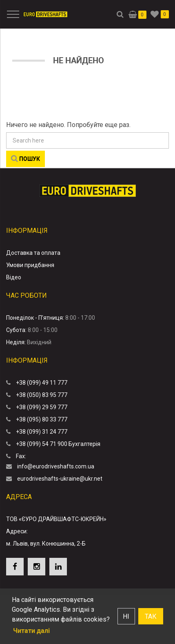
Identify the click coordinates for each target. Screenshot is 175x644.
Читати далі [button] (31, 631)
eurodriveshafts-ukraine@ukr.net (60, 479)
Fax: (21, 456)
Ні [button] (126, 616)
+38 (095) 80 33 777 (42, 419)
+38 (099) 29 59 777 (42, 407)
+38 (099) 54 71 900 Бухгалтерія (58, 444)
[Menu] (12, 14)
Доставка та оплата (33, 253)
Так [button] (151, 616)
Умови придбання (30, 265)
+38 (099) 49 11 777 (42, 383)
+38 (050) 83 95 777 (42, 395)
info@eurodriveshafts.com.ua (56, 466)
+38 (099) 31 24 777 (42, 432)
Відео (14, 277)
